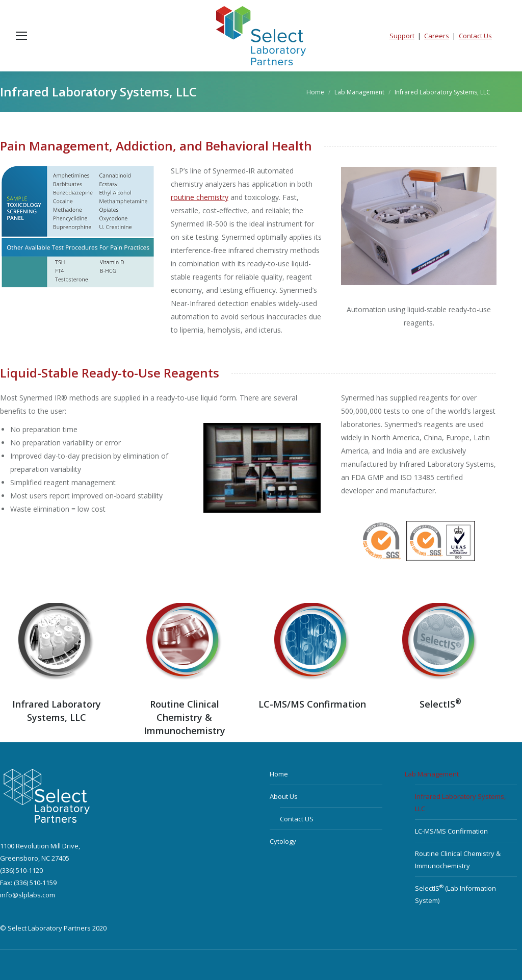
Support (402, 36)
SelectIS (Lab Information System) (455, 894)
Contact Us (475, 36)
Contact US (297, 819)
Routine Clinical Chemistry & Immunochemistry (458, 860)
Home (279, 774)
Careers (437, 36)
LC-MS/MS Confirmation (312, 704)
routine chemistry (200, 197)
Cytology (283, 841)
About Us (284, 796)
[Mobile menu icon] (21, 36)
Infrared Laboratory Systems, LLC (460, 802)
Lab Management (432, 774)
